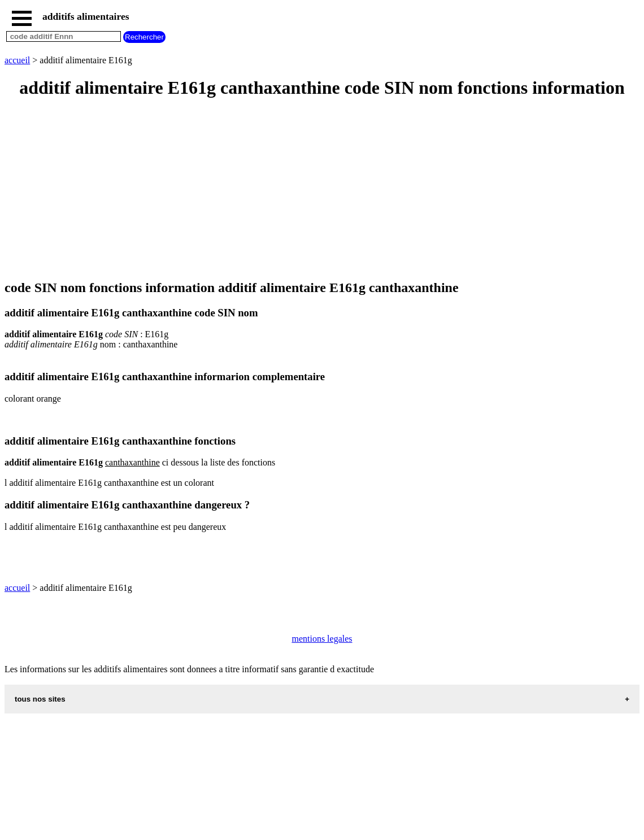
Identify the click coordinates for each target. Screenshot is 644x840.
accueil (17, 60)
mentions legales (322, 639)
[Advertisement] (322, 190)
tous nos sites (40, 699)
